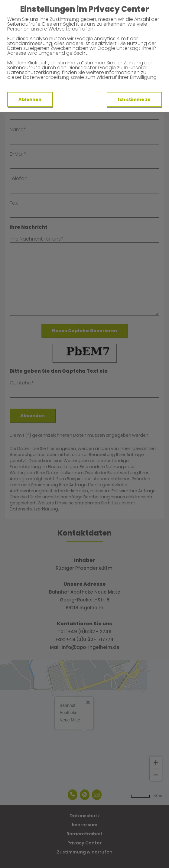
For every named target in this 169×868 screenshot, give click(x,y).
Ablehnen (30, 99)
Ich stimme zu (134, 99)
